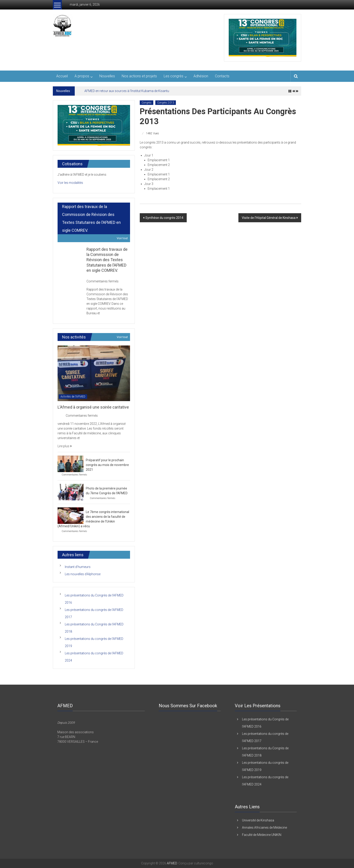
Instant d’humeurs (78, 567)
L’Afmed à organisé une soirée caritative (93, 407)
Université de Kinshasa (258, 820)
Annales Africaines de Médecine (264, 828)
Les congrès (174, 76)
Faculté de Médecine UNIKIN (262, 835)
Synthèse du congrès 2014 (164, 218)
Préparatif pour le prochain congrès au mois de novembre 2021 (107, 465)
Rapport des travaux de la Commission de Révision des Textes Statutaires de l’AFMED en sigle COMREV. (107, 260)
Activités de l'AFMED (73, 397)
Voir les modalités (70, 183)
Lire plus (65, 446)
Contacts (222, 76)
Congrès (147, 103)
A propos (82, 76)
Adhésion (201, 76)
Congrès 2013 (166, 103)
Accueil (62, 76)
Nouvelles (107, 76)
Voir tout (122, 238)
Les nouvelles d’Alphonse (83, 574)
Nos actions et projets (139, 76)
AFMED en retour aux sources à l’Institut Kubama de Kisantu (127, 91)
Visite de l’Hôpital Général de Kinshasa (269, 218)
